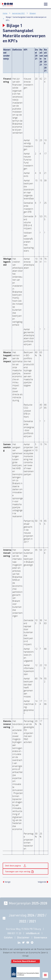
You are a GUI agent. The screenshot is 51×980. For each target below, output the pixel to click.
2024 (31, 915)
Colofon (8, 937)
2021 (33, 921)
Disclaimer (23, 937)
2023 (41, 915)
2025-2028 (39, 903)
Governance (41, 937)
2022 (23, 921)
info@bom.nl (33, 933)
